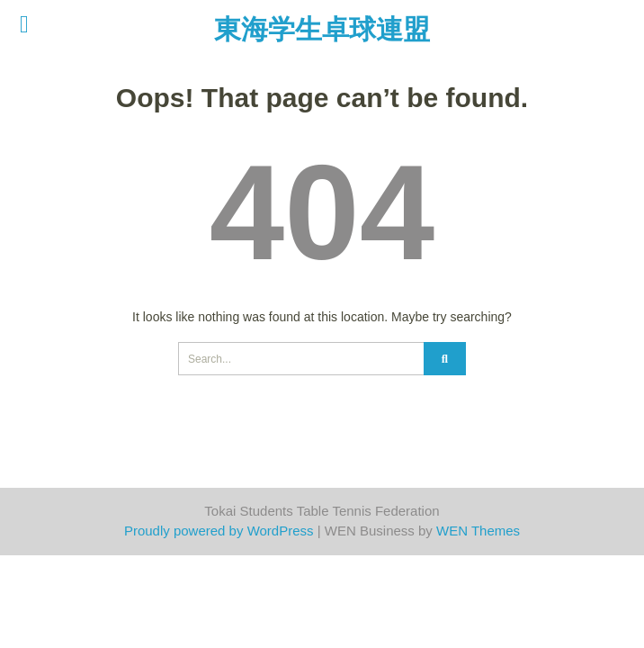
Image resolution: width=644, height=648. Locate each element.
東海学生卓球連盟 (322, 29)
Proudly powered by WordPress (219, 531)
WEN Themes (478, 531)
